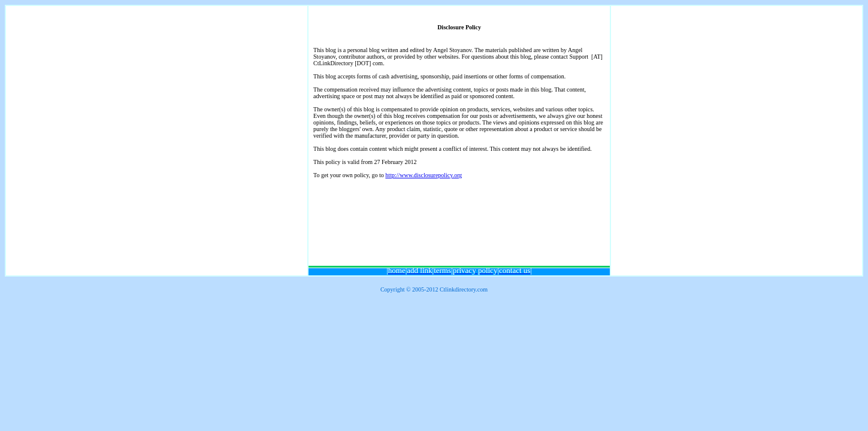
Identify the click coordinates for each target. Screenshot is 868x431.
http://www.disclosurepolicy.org (424, 175)
